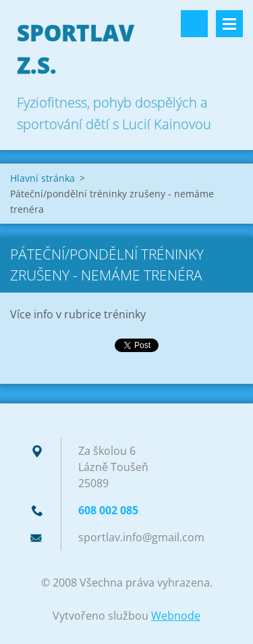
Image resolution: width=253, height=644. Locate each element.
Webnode (176, 616)
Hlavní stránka (43, 178)
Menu (229, 24)
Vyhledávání (194, 24)
